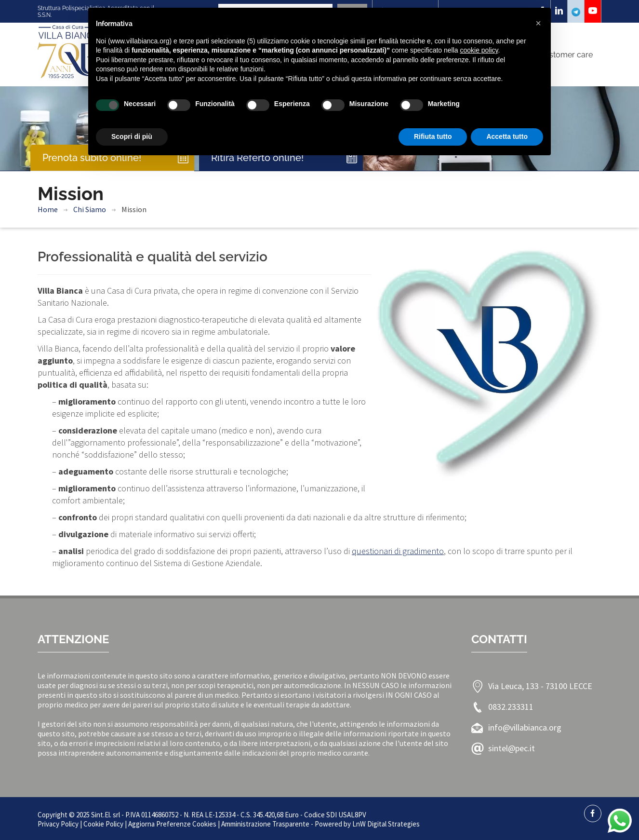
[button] (538, 23)
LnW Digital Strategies (386, 824)
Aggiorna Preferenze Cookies (172, 824)
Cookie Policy (103, 824)
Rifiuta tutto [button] (433, 136)
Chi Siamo (90, 209)
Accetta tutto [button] (507, 136)
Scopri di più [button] (132, 136)
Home (48, 209)
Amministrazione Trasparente (265, 824)
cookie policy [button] (479, 50)
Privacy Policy (58, 824)
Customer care (566, 55)
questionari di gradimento (398, 551)
